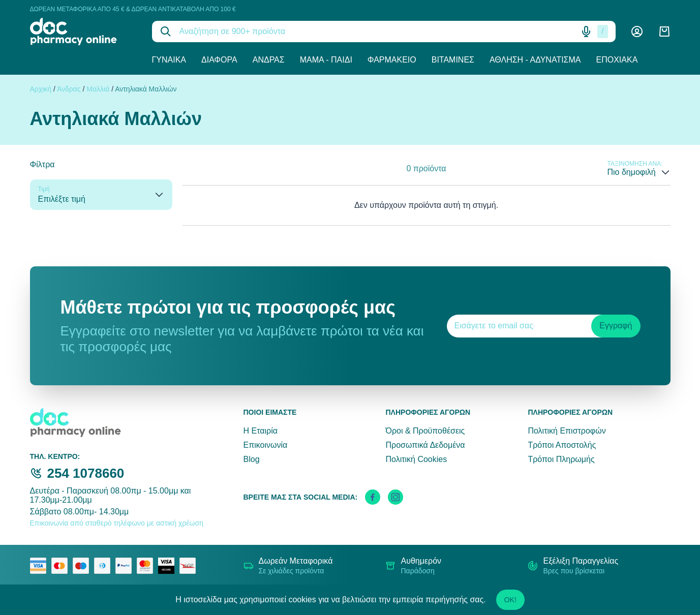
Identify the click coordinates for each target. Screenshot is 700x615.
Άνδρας (269, 60)
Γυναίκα (169, 60)
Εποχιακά (617, 60)
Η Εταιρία (261, 431)
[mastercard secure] (147, 566)
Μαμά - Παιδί (326, 60)
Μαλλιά (98, 89)
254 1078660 (86, 473)
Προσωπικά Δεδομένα (425, 445)
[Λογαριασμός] (637, 32)
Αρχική (41, 89)
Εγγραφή (616, 326)
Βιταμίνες (453, 60)
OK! (510, 600)
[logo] (83, 32)
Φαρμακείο (392, 60)
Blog (252, 459)
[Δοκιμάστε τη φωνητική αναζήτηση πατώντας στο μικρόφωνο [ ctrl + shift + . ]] (586, 32)
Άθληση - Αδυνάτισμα (535, 60)
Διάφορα (219, 60)
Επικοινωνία (266, 445)
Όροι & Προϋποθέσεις (425, 431)
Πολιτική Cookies (416, 459)
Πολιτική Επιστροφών (567, 431)
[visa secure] (169, 566)
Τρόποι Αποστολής (562, 445)
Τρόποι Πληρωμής (561, 459)
